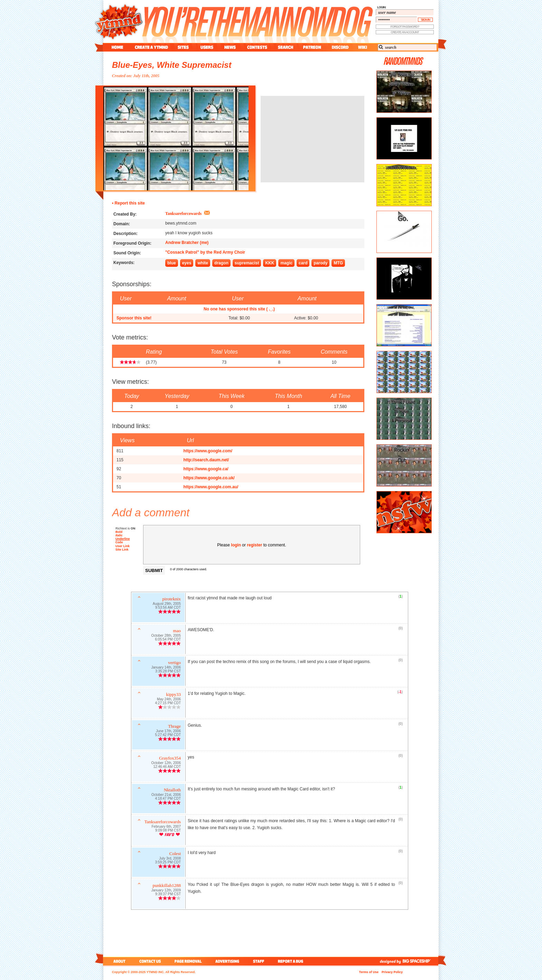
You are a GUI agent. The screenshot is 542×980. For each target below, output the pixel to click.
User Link (123, 547)
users (207, 47)
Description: (125, 234)
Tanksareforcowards (183, 214)
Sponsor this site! (134, 318)
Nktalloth (172, 791)
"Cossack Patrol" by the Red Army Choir (205, 252)
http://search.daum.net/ (206, 460)
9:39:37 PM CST (168, 895)
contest (257, 47)
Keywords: (124, 263)
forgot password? (405, 27)
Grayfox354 (170, 759)
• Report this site (128, 203)
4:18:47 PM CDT (168, 799)
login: (382, 7)
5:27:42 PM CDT (168, 736)
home (117, 47)
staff (259, 961)
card (303, 263)
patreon (312, 47)
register (254, 545)
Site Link (122, 550)
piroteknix (172, 600)
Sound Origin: (127, 253)
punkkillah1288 (167, 886)
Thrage (174, 727)
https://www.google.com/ (208, 451)
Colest (175, 854)
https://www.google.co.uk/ (209, 478)
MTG (338, 263)
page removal (188, 961)
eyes (187, 263)
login (236, 545)
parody (320, 263)
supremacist (247, 263)
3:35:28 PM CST (168, 672)
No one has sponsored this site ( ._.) (239, 309)
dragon (221, 263)
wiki (362, 47)
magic (286, 263)
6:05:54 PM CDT (168, 640)
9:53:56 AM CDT (168, 608)
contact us (150, 961)
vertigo (174, 663)
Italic (119, 535)
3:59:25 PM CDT (168, 863)
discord (339, 47)
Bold (119, 532)
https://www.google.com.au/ (211, 487)
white (203, 263)
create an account (405, 32)
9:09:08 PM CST (168, 831)
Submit (154, 570)
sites (183, 47)
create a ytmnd (151, 47)
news (230, 47)
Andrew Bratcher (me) (187, 243)
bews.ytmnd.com (181, 223)
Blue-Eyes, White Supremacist (172, 65)
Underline (123, 539)
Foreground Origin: (132, 243)
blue (172, 263)
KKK (270, 263)
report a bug (292, 961)
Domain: (122, 224)
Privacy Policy (392, 972)
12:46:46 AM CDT (167, 767)
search (286, 47)
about (118, 961)
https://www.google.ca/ (206, 469)
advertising (227, 961)
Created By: (125, 214)
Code (119, 543)
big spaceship (420, 961)
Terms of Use (369, 972)
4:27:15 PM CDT (168, 704)
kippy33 (173, 695)
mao (177, 631)
